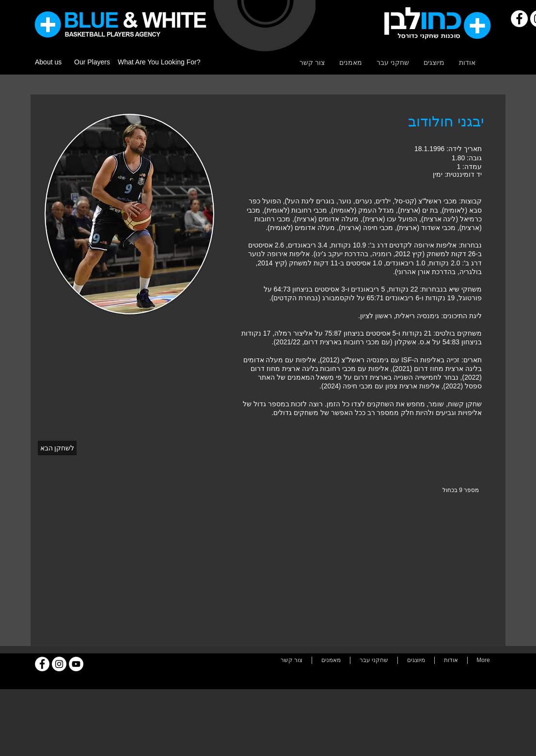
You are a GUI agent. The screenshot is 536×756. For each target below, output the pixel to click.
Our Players (92, 62)
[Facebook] (519, 19)
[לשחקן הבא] (57, 448)
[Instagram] (59, 664)
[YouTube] (76, 664)
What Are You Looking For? (159, 62)
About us (48, 62)
